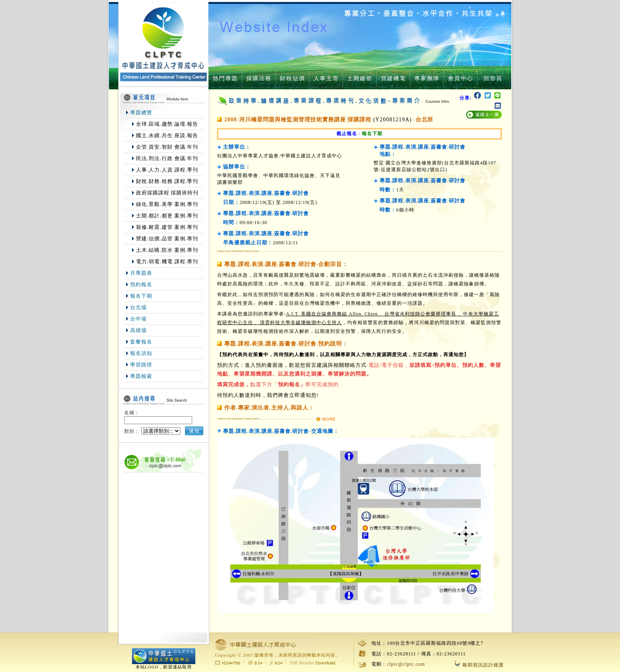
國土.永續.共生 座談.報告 (167, 135)
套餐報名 (141, 342)
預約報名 (141, 284)
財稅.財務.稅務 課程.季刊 (167, 181)
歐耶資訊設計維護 (479, 665)
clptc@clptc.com (406, 664)
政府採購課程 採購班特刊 (167, 193)
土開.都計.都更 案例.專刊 (167, 216)
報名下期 (141, 296)
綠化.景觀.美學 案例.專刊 (167, 204)
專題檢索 (141, 376)
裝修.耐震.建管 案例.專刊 (167, 227)
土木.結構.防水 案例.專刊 (167, 250)
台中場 (138, 319)
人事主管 (326, 78)
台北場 (138, 307)
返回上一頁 (484, 115)
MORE (325, 420)
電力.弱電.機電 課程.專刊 (167, 261)
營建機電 (393, 78)
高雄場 (138, 330)
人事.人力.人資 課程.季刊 (167, 170)
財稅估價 (293, 78)
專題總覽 (141, 112)
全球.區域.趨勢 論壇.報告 (167, 124)
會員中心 (461, 78)
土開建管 (360, 78)
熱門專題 (225, 78)
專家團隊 (427, 78)
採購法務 (259, 78)
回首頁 (493, 78)
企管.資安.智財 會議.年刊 (167, 147)
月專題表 (141, 273)
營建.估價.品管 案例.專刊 (167, 239)
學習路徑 (141, 365)
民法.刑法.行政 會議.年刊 (167, 158)
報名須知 (141, 353)
